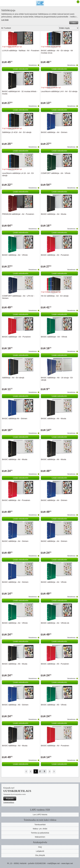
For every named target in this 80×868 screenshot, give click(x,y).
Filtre (74, 23)
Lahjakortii (40, 851)
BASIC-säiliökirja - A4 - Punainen (55, 746)
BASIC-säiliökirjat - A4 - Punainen (16, 337)
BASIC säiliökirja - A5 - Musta (15, 664)
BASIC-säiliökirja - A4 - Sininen (54, 132)
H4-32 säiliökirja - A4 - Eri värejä (55, 296)
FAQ (40, 847)
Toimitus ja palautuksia (40, 833)
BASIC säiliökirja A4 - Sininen (15, 418)
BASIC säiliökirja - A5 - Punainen (55, 664)
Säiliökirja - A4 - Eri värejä (13, 378)
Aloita (26, 771)
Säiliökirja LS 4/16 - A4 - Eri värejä (17, 132)
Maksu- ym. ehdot (40, 829)
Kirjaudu (10, 799)
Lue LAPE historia (40, 815)
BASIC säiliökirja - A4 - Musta (54, 418)
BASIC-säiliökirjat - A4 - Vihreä (54, 337)
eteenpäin (50, 771)
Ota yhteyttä (40, 855)
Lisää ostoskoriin (21, 69)
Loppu (54, 771)
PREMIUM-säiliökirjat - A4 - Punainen (18, 214)
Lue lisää (5, 20)
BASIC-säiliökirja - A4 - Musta (54, 214)
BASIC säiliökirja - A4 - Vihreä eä (55, 623)
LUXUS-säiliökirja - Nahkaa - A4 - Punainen (21, 50)
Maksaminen (40, 837)
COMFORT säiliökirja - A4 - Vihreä (56, 173)
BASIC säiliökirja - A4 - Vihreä (15, 255)
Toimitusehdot (40, 825)
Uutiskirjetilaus (9, 802)
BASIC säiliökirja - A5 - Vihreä (54, 705)
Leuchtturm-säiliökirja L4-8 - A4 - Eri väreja (59, 91)
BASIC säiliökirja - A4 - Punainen (55, 255)
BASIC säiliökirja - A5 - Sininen (15, 705)
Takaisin (31, 771)
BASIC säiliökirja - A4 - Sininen (54, 500)
